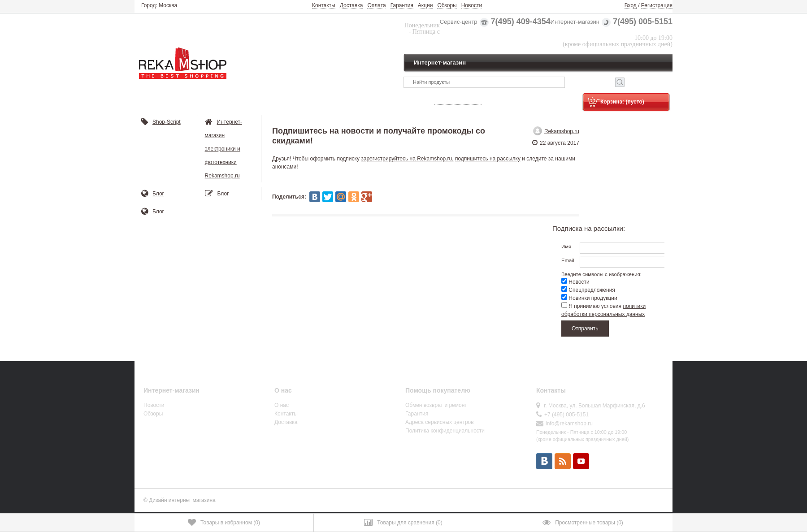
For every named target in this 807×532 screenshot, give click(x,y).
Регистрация (657, 5)
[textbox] (484, 82)
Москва (168, 5)
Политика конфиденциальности (445, 431)
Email (568, 260)
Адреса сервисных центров (440, 422)
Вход (631, 5)
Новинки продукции (589, 298)
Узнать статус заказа (458, 102)
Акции (425, 5)
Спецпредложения (588, 290)
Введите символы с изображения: (601, 274)
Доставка (351, 5)
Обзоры (447, 5)
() (224, 523)
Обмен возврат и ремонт (436, 405)
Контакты (324, 5)
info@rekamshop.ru (569, 424)
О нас (282, 405)
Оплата (376, 5)
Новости (472, 5)
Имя (566, 247)
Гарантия (402, 5)
